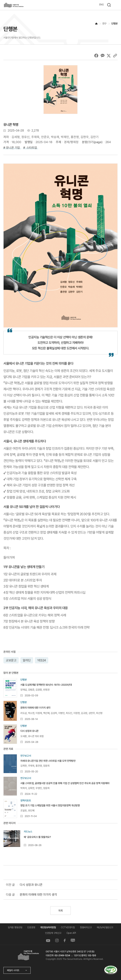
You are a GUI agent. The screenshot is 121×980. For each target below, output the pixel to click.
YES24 (41, 660)
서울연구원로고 (14, 5)
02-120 (92, 955)
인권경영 (31, 927)
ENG (102, 5)
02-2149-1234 (62, 955)
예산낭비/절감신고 (105, 927)
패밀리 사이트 (13, 970)
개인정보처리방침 (48, 927)
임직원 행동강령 (15, 927)
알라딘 (27, 660)
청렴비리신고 (86, 927)
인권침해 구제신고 (53, 933)
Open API (71, 933)
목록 (60, 911)
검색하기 (109, 5)
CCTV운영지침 (68, 927)
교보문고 (11, 660)
